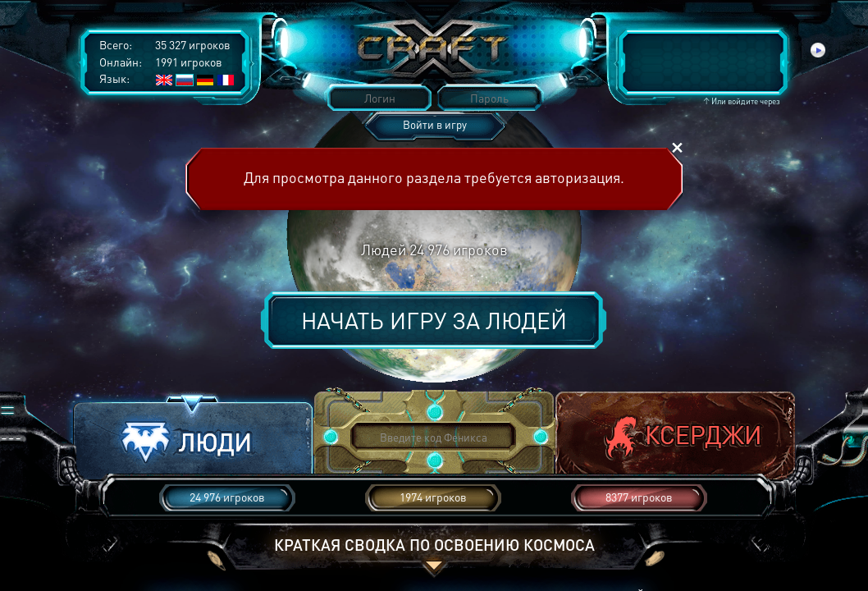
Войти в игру (435, 124)
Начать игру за (434, 320)
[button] (193, 438)
